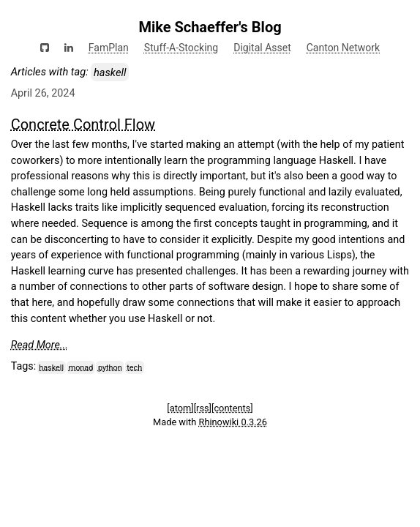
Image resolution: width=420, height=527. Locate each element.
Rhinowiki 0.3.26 (233, 422)
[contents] (232, 408)
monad (81, 367)
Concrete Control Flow (83, 124)
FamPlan (109, 48)
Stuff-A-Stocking (181, 48)
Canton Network (343, 48)
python (110, 367)
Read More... (40, 345)
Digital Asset (262, 48)
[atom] (180, 408)
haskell (51, 367)
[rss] (203, 408)
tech (134, 367)
